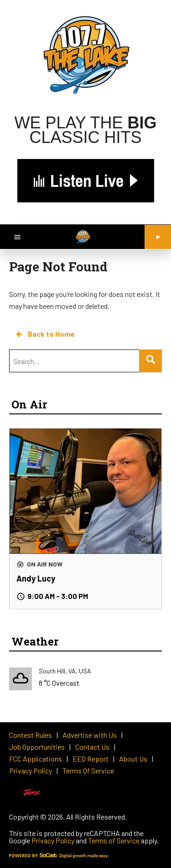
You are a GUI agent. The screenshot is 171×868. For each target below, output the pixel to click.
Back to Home (45, 334)
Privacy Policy (53, 840)
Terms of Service (114, 840)
